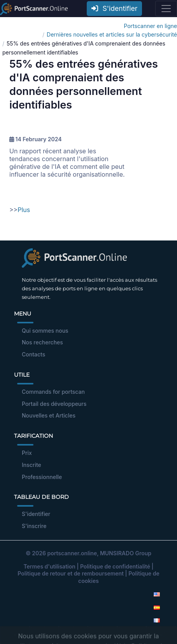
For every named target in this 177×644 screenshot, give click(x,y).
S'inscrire (34, 526)
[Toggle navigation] (166, 9)
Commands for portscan (53, 392)
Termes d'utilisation (49, 566)
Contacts (33, 354)
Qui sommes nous (45, 331)
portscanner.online (72, 553)
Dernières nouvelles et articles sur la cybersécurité (112, 34)
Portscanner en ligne (150, 26)
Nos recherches (42, 342)
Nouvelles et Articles (49, 415)
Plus (24, 210)
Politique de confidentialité (115, 566)
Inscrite (32, 465)
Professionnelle (42, 477)
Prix (27, 453)
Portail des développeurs (54, 404)
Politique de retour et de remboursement (71, 573)
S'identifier (114, 8)
